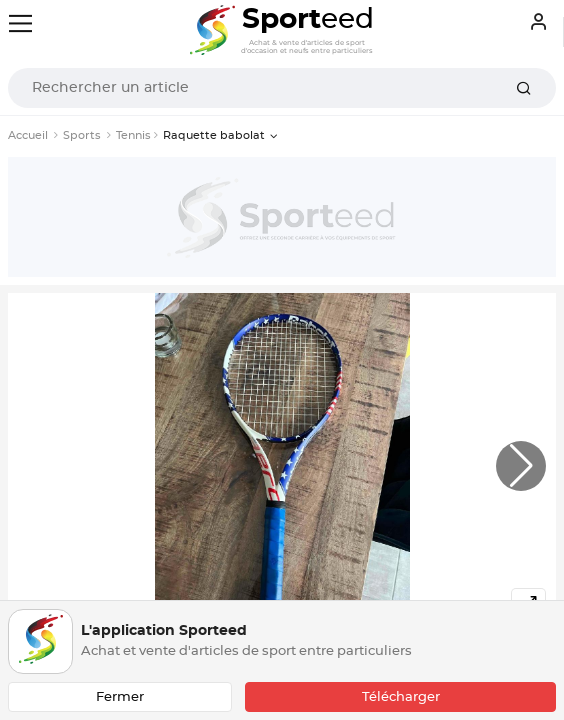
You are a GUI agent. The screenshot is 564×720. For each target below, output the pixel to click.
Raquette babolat (214, 135)
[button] (521, 466)
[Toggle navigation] (20, 23)
